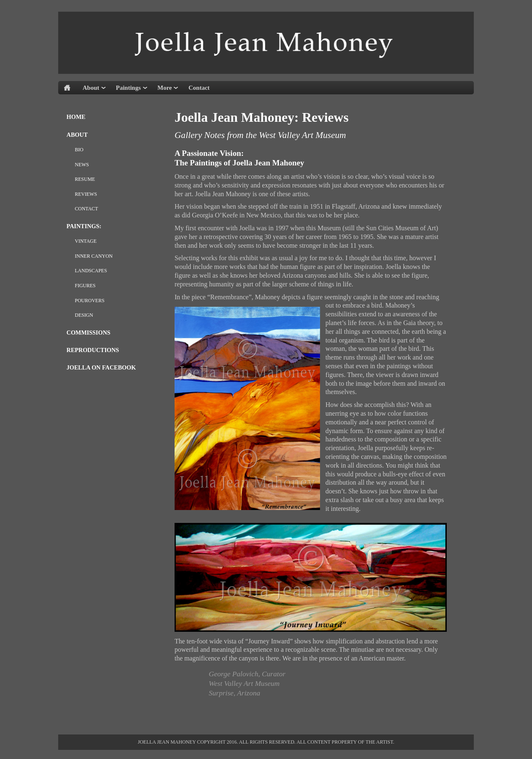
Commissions (89, 333)
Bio (79, 150)
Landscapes (91, 271)
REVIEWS (86, 194)
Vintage (86, 241)
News (82, 165)
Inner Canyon (94, 256)
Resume (85, 179)
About (77, 135)
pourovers (90, 301)
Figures (85, 286)
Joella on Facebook (101, 367)
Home (76, 117)
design (84, 315)
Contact (199, 88)
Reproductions (93, 350)
